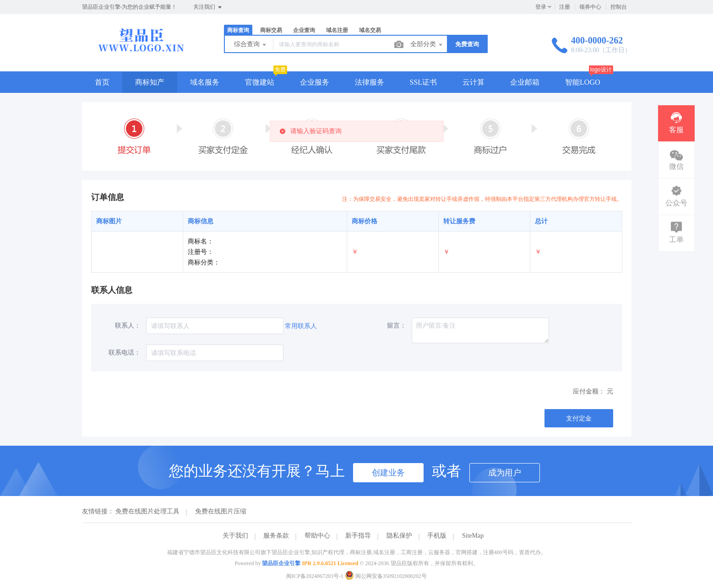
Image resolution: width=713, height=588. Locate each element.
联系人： (128, 326)
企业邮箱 (525, 82)
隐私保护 (399, 536)
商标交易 (271, 30)
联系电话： (125, 353)
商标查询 (238, 30)
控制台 (619, 7)
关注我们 (208, 7)
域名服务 (205, 82)
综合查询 (251, 45)
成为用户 (505, 473)
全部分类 (427, 45)
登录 (541, 7)
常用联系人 (301, 326)
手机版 (437, 536)
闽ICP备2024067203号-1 (315, 576)
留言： (397, 326)
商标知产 (150, 82)
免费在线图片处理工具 (147, 511)
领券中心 (590, 7)
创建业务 (388, 473)
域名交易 (370, 30)
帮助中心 (317, 536)
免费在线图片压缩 (221, 511)
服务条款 (276, 536)
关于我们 (235, 536)
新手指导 (358, 536)
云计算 (474, 82)
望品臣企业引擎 (281, 563)
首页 (102, 82)
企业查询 (304, 30)
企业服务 (315, 82)
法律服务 (370, 82)
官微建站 (260, 82)
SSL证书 (424, 82)
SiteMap (473, 536)
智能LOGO (582, 82)
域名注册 (337, 30)
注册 (565, 7)
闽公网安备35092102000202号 (386, 576)
